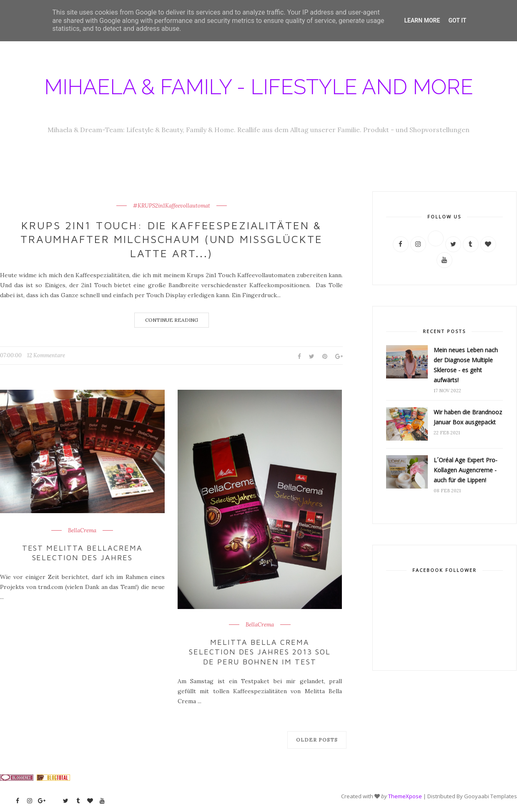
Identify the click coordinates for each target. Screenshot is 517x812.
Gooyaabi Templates (491, 796)
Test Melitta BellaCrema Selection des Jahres (83, 553)
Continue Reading (172, 320)
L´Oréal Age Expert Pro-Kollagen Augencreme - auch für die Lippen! (466, 470)
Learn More (422, 20)
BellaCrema (82, 531)
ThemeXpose (405, 796)
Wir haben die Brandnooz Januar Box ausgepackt (468, 417)
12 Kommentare (46, 355)
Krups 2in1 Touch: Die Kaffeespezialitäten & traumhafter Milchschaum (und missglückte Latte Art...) (171, 239)
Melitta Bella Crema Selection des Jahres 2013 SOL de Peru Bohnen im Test (260, 652)
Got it (457, 20)
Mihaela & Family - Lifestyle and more (259, 87)
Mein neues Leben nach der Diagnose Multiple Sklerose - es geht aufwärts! (466, 365)
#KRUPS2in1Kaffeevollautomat (172, 206)
